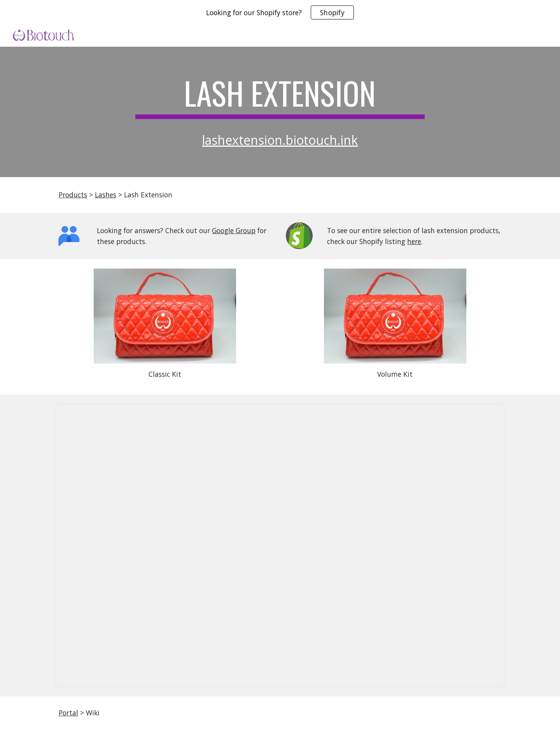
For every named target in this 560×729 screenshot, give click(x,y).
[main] (280, 97)
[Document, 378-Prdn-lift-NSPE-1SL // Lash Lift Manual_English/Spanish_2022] (280, 545)
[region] (280, 12)
